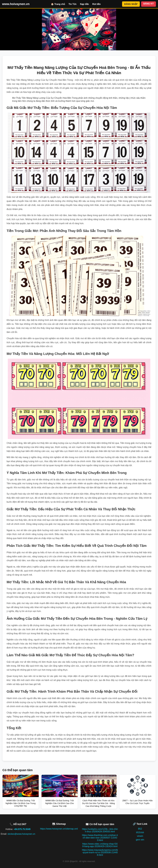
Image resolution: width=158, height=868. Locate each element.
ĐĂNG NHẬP (131, 4)
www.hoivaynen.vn (16, 4)
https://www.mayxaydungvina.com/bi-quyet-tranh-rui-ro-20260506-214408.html (100, 852)
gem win (140, 840)
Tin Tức (73, 4)
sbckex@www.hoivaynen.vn (21, 834)
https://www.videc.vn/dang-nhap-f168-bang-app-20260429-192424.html (100, 845)
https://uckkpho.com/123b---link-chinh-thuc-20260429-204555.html (100, 830)
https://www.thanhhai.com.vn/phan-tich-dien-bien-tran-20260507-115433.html (100, 838)
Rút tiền (96, 4)
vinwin (140, 836)
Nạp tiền (84, 4)
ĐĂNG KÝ (149, 4)
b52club (140, 832)
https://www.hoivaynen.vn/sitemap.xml (59, 829)
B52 (140, 829)
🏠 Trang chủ (58, 4)
